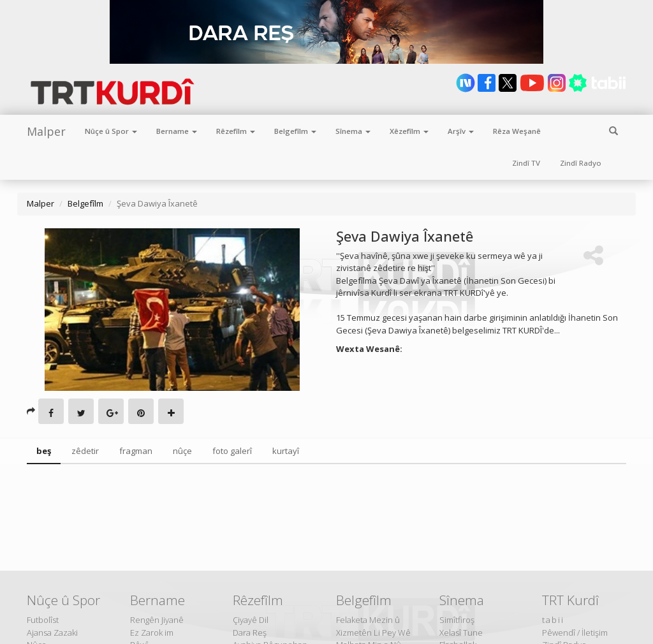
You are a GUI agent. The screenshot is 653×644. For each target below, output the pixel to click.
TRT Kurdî (570, 600)
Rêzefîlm (236, 131)
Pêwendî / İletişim (575, 633)
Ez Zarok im (152, 633)
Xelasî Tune (461, 633)
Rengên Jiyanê (157, 620)
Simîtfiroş (457, 620)
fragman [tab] (136, 451)
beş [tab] (44, 451)
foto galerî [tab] (232, 451)
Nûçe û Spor (111, 131)
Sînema (353, 131)
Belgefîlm (295, 131)
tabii (553, 620)
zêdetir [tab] (85, 451)
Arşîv (461, 131)
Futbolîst (43, 620)
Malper (46, 131)
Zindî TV (526, 163)
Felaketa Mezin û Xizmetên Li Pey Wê (373, 626)
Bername (177, 131)
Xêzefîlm (409, 131)
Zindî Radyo (581, 163)
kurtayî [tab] (286, 451)
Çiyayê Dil (251, 620)
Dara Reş (250, 633)
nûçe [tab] (182, 451)
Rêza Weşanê (517, 131)
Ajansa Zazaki (52, 633)
